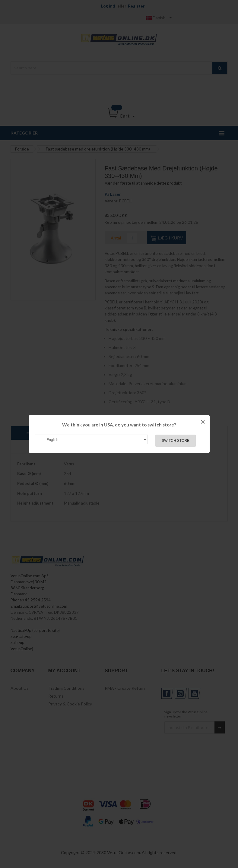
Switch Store (176, 441)
